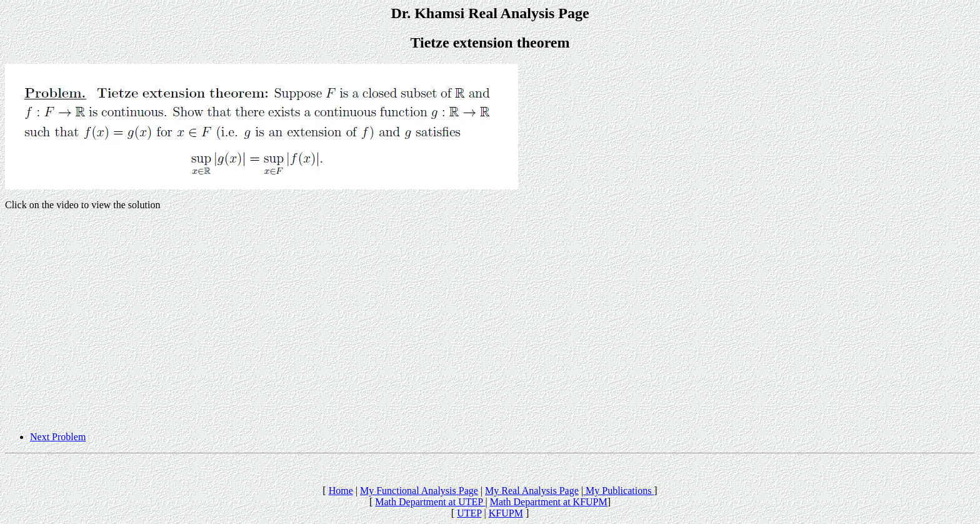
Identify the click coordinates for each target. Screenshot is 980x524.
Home (341, 491)
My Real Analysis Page (532, 491)
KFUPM (506, 513)
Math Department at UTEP (430, 502)
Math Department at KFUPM (549, 502)
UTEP (469, 513)
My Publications (618, 491)
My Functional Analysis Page (419, 491)
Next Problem (58, 437)
